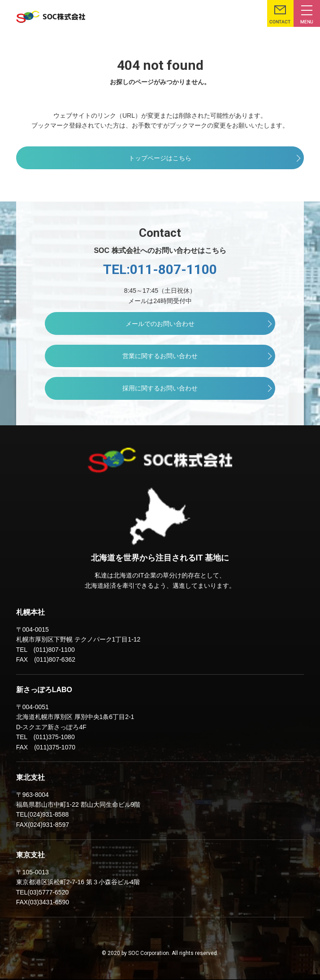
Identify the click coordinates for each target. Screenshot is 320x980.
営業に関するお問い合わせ (160, 356)
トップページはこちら (160, 158)
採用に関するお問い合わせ (160, 388)
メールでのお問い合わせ (160, 324)
